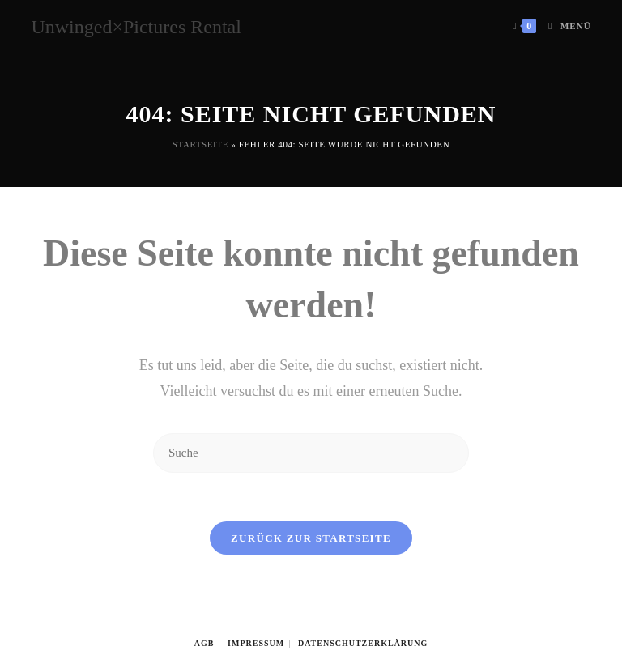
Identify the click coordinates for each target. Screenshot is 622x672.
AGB (204, 643)
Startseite (200, 144)
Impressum (256, 643)
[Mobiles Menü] (563, 26)
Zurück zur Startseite (311, 538)
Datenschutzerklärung (363, 643)
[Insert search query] (311, 453)
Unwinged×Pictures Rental (136, 27)
